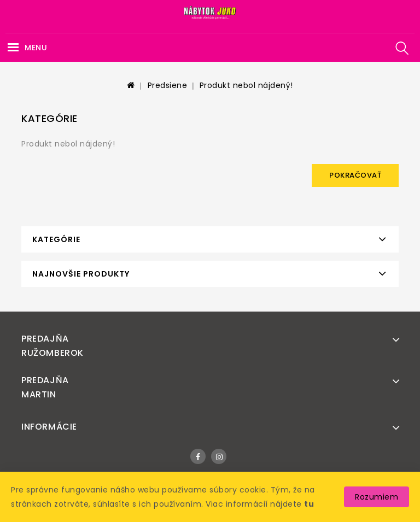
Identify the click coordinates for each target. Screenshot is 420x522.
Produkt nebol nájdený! (246, 85)
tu (309, 504)
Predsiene (168, 85)
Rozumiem (377, 497)
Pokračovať (355, 175)
